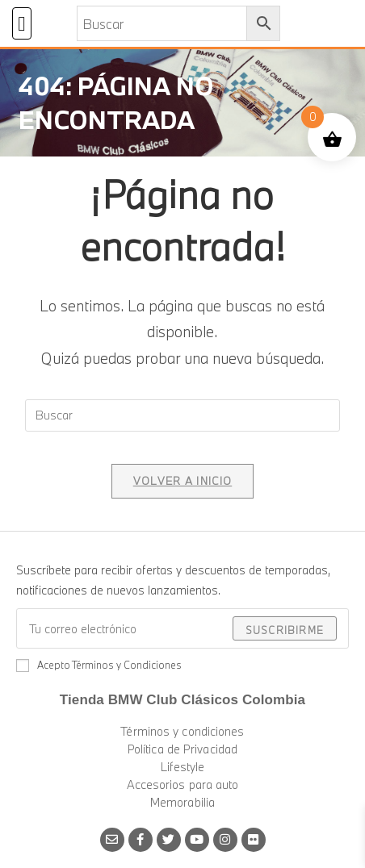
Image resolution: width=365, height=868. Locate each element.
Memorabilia (182, 802)
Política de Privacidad (182, 749)
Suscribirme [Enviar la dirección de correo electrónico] (285, 630)
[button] (22, 23)
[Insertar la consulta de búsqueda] (182, 415)
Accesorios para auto (183, 785)
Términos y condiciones (182, 731)
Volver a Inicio (183, 481)
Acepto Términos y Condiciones (99, 665)
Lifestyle (183, 767)
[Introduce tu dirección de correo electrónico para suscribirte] (182, 628)
